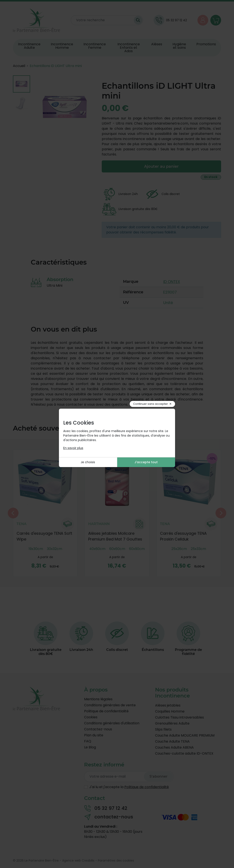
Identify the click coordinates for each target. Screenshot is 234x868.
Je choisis (88, 462)
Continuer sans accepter (151, 404)
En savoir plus (73, 448)
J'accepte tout (146, 462)
